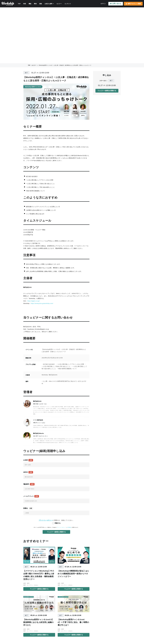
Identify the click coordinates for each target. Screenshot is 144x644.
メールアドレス (28, 496)
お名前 (26, 460)
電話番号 (26, 484)
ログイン (103, 4)
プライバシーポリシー (61, 527)
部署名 (26, 508)
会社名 (26, 472)
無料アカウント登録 (133, 4)
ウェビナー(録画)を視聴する (39, 589)
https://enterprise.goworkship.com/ (42, 303)
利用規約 (69, 527)
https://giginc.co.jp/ (34, 301)
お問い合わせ (116, 4)
